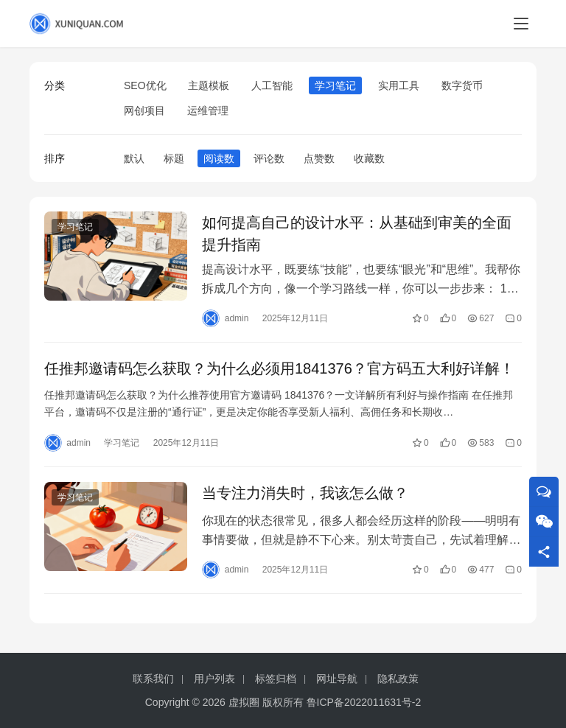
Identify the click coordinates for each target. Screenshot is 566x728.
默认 (134, 158)
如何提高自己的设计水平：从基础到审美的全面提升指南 (357, 234)
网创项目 (144, 111)
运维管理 (208, 111)
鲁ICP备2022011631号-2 (364, 702)
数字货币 (462, 85)
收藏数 (369, 158)
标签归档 (276, 679)
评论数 (269, 158)
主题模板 (209, 85)
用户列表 (214, 679)
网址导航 (337, 679)
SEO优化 (145, 85)
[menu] (521, 24)
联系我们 (153, 679)
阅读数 (219, 158)
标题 (174, 158)
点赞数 (319, 158)
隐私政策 (398, 679)
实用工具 (399, 85)
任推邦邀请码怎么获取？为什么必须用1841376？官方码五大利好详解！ (279, 368)
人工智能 (272, 85)
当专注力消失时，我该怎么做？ (305, 493)
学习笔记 (335, 85)
